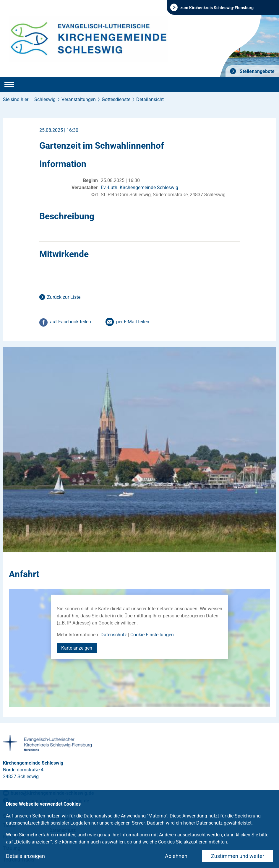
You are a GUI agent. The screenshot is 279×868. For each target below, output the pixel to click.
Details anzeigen (25, 856)
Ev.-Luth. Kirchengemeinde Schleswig (139, 188)
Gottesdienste (116, 99)
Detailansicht (150, 99)
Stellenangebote (257, 71)
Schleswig (45, 99)
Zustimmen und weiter (238, 856)
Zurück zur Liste (64, 297)
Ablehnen (176, 856)
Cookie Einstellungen (152, 635)
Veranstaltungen (79, 99)
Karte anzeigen (77, 648)
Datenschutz (114, 635)
